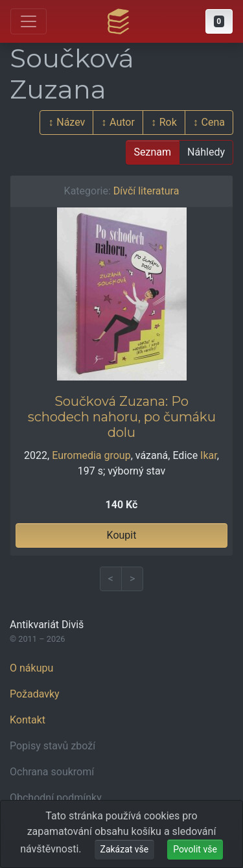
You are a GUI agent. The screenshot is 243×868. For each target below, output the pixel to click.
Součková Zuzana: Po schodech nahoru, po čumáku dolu (122, 417)
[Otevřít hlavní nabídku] (29, 21)
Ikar (209, 455)
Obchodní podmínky (56, 798)
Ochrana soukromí (52, 772)
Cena (213, 122)
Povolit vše (195, 849)
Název (71, 122)
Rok (168, 122)
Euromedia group (91, 455)
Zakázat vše (125, 849)
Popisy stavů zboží (52, 746)
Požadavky (35, 694)
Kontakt (28, 720)
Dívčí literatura (146, 191)
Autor (122, 122)
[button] (219, 21)
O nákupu (31, 668)
